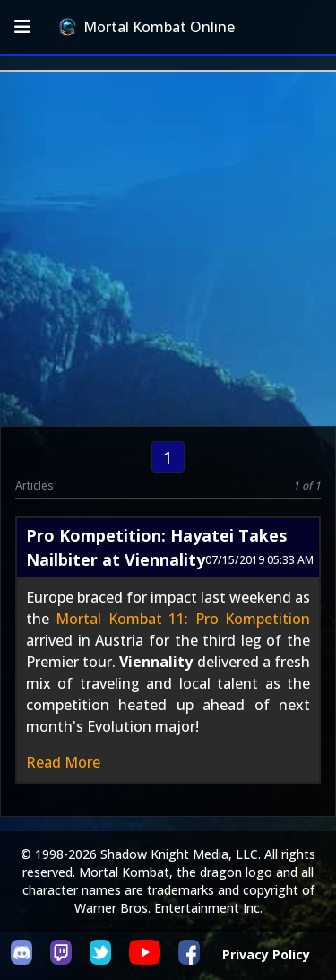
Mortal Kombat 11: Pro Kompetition (183, 619)
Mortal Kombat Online (147, 27)
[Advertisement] (168, 249)
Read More (63, 762)
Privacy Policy (266, 954)
